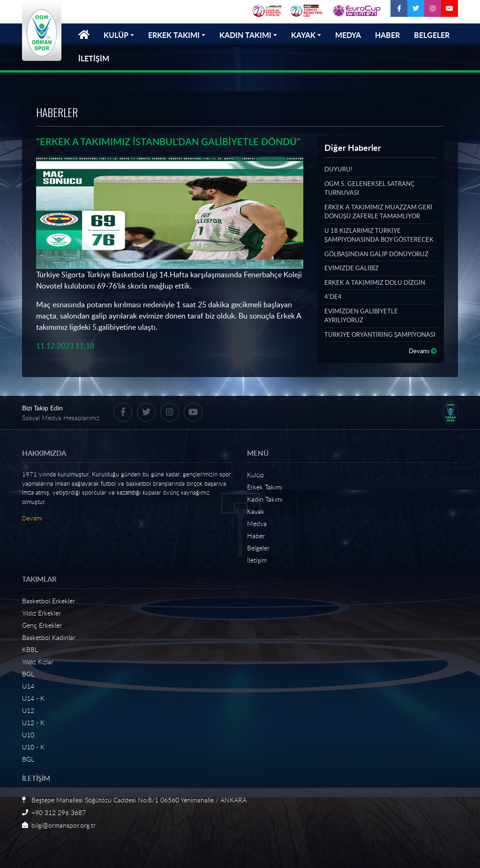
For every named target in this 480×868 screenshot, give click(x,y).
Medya (257, 523)
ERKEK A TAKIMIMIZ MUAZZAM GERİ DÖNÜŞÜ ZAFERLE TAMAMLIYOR (378, 212)
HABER (387, 35)
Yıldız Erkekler (41, 613)
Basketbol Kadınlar (49, 637)
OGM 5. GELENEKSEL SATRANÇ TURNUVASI (370, 188)
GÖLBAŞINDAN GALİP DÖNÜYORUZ (376, 254)
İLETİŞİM (94, 58)
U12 (28, 710)
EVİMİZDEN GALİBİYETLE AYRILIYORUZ (361, 316)
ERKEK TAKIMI (174, 35)
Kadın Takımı (265, 499)
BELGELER (432, 35)
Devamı (423, 351)
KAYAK (303, 35)
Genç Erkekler (42, 625)
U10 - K (33, 747)
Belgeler (258, 548)
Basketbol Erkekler (49, 601)
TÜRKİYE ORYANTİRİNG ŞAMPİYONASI (380, 334)
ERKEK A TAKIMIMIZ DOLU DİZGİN (375, 282)
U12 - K (33, 723)
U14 (28, 686)
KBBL (30, 649)
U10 (28, 735)
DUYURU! (338, 169)
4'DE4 (333, 297)
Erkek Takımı (265, 487)
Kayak (256, 511)
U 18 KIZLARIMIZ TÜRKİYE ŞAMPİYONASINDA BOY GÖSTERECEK (379, 235)
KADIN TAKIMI (245, 35)
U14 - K (33, 698)
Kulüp (255, 475)
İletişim (257, 560)
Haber (256, 536)
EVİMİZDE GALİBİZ (352, 268)
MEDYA (348, 35)
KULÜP (116, 35)
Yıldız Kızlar (38, 662)
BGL (28, 674)
